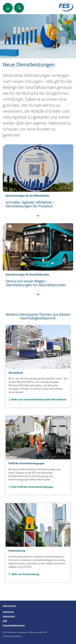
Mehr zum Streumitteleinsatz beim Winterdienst (37, 400)
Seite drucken (9, 606)
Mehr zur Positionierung (24, 574)
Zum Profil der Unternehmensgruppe (31, 487)
